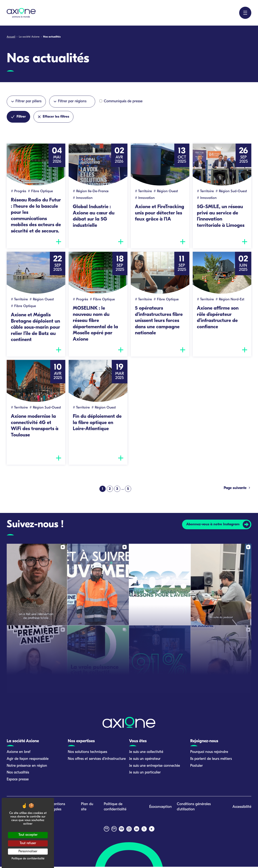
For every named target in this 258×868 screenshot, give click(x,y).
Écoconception (160, 808)
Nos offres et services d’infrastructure (97, 760)
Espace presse (18, 781)
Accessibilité (242, 808)
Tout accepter (28, 835)
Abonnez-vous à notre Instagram (212, 526)
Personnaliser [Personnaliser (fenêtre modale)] (28, 851)
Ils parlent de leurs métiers (211, 760)
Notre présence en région (27, 767)
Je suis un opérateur (145, 760)
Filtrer (18, 117)
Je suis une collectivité (146, 753)
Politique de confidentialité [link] (28, 859)
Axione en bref (19, 753)
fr (106, 830)
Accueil (11, 37)
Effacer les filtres (54, 117)
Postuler (196, 767)
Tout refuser (28, 843)
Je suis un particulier (145, 774)
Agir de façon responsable (28, 760)
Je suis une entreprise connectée (155, 767)
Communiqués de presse (121, 101)
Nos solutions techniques (87, 753)
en (114, 830)
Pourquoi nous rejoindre (209, 753)
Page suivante (237, 489)
